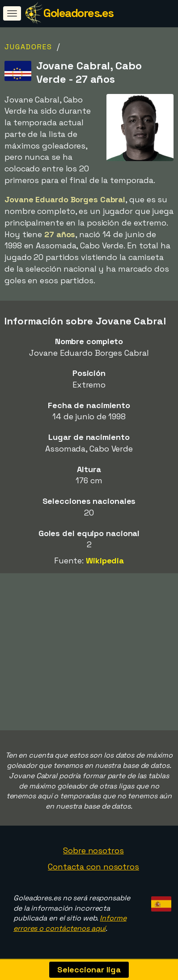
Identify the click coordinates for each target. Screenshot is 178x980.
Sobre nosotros (93, 850)
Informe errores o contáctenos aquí (70, 923)
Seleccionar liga (89, 969)
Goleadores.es (78, 13)
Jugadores (28, 47)
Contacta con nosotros (93, 867)
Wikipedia (105, 560)
